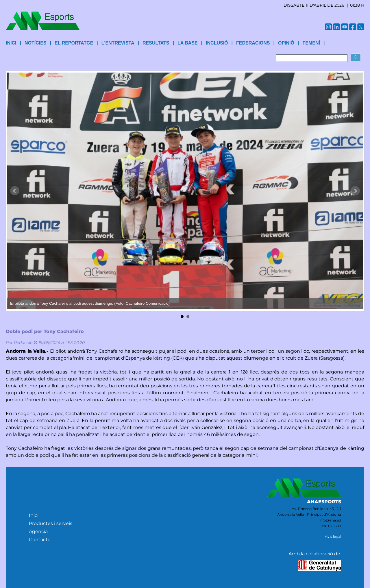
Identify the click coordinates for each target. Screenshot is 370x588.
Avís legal (333, 536)
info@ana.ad (330, 520)
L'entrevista (118, 43)
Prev (15, 191)
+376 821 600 (330, 526)
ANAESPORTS (324, 502)
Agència (38, 531)
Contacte (40, 540)
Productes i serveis (51, 523)
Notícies (36, 43)
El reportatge (74, 43)
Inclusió (217, 43)
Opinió (286, 43)
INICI (11, 43)
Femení (311, 43)
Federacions (253, 43)
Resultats (156, 43)
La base (188, 43)
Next (355, 191)
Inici (34, 515)
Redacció (23, 343)
